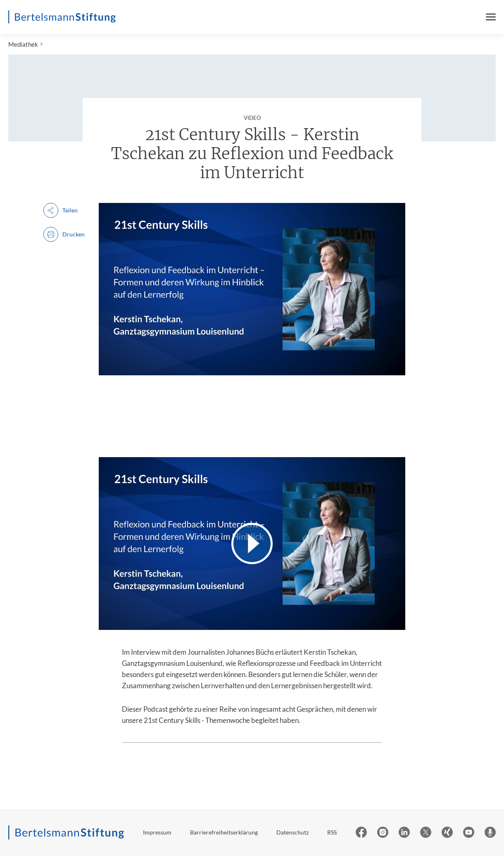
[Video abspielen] (252, 543)
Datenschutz (292, 832)
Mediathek (23, 44)
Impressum (157, 832)
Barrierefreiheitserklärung (224, 832)
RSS (332, 832)
